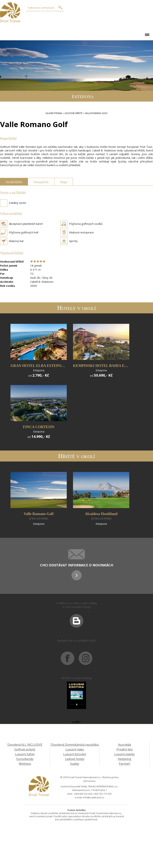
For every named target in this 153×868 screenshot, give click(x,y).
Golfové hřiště (73, 113)
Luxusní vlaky (75, 749)
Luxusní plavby (124, 754)
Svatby (75, 764)
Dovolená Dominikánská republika (75, 745)
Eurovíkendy (25, 759)
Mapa (64, 182)
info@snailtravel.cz (93, 797)
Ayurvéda (124, 745)
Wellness (25, 764)
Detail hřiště (14, 182)
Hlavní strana (54, 113)
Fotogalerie (41, 182)
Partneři (124, 764)
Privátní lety (125, 749)
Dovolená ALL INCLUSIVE (25, 745)
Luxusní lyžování (75, 754)
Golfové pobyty (25, 749)
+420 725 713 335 (102, 794)
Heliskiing (124, 759)
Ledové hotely (75, 759)
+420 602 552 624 (83, 794)
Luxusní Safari (25, 754)
